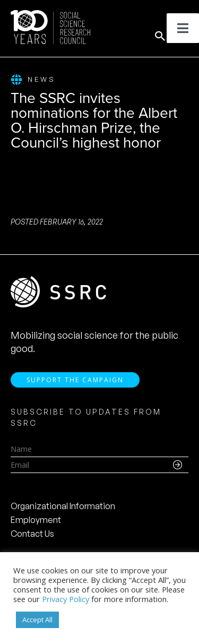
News (33, 80)
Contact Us (32, 534)
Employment (36, 520)
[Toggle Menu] (183, 28)
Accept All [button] (37, 620)
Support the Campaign (75, 380)
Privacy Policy (66, 599)
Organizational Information (63, 506)
